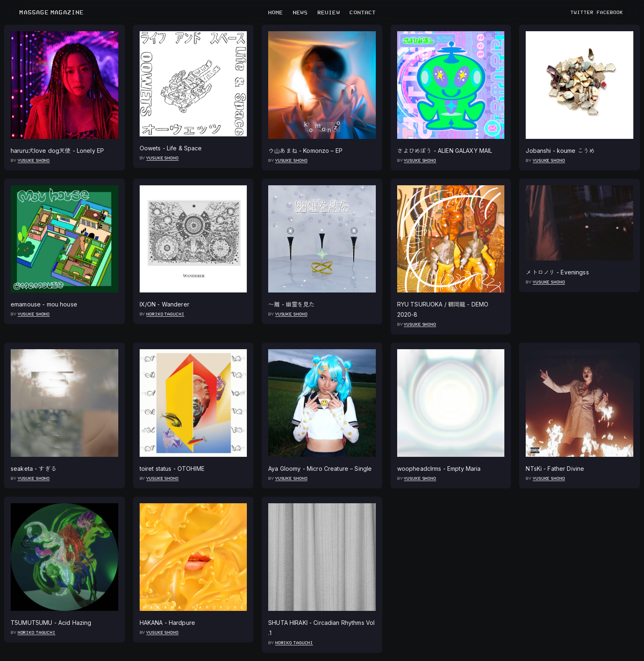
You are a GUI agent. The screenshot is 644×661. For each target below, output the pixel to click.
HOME (276, 12)
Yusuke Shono (34, 160)
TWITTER (582, 12)
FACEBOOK (610, 12)
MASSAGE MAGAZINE (52, 13)
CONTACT (363, 12)
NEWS (300, 12)
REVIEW (329, 12)
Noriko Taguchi (165, 314)
